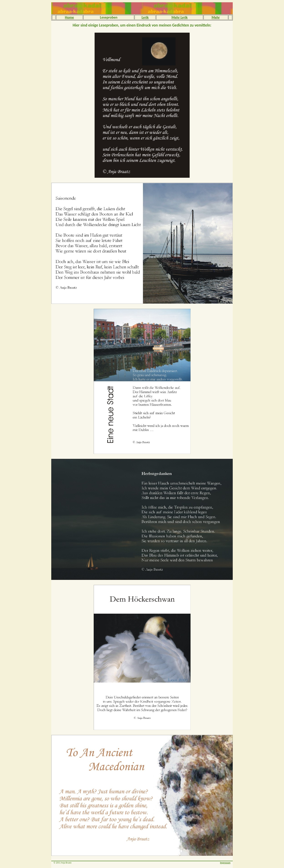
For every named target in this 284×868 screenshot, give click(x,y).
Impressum (225, 863)
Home (69, 17)
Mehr (216, 17)
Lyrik (145, 17)
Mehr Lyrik (180, 17)
